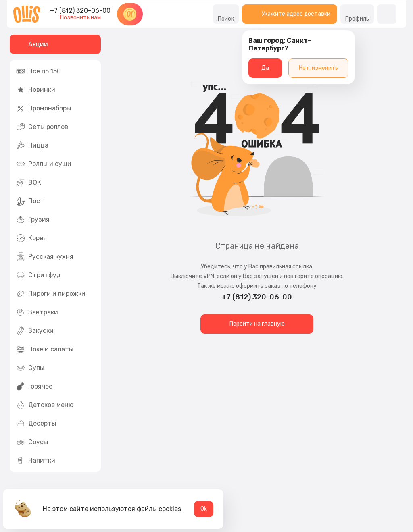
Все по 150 (39, 71)
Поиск (226, 14)
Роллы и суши (44, 164)
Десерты (36, 424)
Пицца (32, 145)
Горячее (34, 387)
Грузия (33, 220)
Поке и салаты (45, 349)
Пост (30, 201)
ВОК (29, 183)
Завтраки (37, 312)
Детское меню (45, 405)
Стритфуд (39, 275)
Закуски (35, 331)
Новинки (36, 90)
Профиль (357, 14)
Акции (32, 44)
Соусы (32, 442)
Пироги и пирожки (51, 294)
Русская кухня (45, 257)
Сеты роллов (42, 127)
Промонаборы (44, 108)
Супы (30, 368)
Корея (31, 238)
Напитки (36, 461)
